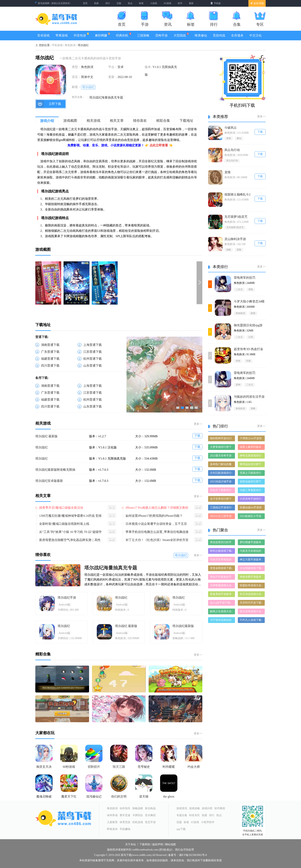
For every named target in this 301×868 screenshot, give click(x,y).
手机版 (216, 3)
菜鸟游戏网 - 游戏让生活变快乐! (54, 3)
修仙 (239, 138)
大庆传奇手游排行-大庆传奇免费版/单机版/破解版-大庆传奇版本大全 (251, 500)
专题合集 (182, 815)
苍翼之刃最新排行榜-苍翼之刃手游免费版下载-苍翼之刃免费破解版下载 (251, 474)
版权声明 (158, 845)
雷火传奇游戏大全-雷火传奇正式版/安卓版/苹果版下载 (251, 612)
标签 (141, 3)
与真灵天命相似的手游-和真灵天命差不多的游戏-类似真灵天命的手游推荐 (251, 552)
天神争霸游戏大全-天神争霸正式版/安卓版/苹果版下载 (221, 586)
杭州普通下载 (93, 359)
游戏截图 (70, 121)
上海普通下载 (93, 345)
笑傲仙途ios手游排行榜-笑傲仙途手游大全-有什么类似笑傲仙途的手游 (251, 508)
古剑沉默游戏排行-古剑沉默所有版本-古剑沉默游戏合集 (221, 474)
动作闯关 (125, 808)
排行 (108, 3)
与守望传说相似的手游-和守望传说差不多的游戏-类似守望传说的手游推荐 (221, 621)
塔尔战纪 (88, 87)
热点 (130, 3)
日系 (251, 337)
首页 (85, 3)
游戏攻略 (194, 808)
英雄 (229, 138)
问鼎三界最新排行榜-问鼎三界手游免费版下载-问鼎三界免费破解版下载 (251, 491)
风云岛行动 (232, 150)
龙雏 (227, 172)
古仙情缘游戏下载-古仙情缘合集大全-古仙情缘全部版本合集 (251, 569)
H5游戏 (167, 3)
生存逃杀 (237, 35)
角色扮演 (240, 313)
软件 (180, 3)
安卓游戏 (43, 35)
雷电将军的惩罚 (245, 278)
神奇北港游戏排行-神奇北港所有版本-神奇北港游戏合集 (251, 456)
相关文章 (117, 121)
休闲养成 (112, 815)
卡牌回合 (138, 815)
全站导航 (257, 3)
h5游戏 (195, 822)
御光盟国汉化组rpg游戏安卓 (248, 325)
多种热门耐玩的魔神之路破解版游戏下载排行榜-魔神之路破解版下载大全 (221, 465)
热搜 (96, 3)
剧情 (253, 313)
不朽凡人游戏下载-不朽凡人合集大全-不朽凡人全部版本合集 (251, 621)
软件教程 (220, 808)
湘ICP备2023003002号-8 (193, 855)
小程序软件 (208, 822)
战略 (229, 250)
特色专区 (194, 815)
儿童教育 (112, 822)
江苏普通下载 (93, 352)
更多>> (198, 424)
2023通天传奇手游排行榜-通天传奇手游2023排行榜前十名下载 (221, 456)
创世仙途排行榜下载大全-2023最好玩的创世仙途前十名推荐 (251, 482)
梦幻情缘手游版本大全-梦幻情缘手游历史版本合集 (251, 543)
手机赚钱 (125, 829)
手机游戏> (58, 45)
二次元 (239, 289)
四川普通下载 (50, 366)
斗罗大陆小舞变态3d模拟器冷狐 (249, 302)
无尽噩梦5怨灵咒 (236, 217)
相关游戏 (93, 121)
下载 (197, 436)
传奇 (238, 361)
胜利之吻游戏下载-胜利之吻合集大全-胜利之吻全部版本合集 (221, 552)
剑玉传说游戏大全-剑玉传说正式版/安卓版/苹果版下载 (251, 595)
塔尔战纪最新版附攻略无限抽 (55, 470)
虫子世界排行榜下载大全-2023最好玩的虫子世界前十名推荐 (221, 500)
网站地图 (170, 845)
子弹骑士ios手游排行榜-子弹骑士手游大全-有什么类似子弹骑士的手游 (251, 439)
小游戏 (154, 3)
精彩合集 (163, 121)
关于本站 (131, 845)
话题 (119, 3)
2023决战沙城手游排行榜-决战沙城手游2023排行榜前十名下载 (221, 482)
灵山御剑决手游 (235, 239)
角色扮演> (71, 45)
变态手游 (150, 822)
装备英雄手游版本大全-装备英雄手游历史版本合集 (221, 595)
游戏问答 (207, 808)
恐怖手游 (161, 35)
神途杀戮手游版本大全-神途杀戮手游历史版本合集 (251, 578)
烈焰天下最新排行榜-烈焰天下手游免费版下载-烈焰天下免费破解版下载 (221, 491)
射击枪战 (150, 808)
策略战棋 (138, 808)
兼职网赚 (102, 35)
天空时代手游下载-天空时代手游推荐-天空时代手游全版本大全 (251, 603)
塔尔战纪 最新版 (46, 436)
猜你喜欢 (140, 121)
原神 (238, 385)
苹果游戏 (62, 35)
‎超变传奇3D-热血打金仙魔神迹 (248, 349)
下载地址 (186, 121)
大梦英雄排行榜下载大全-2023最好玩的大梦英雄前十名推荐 (221, 448)
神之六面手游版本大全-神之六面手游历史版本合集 (251, 560)
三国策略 (143, 35)
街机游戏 (138, 822)
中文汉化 (256, 35)
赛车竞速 (125, 815)
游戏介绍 (47, 121)
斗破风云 (231, 128)
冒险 (239, 250)
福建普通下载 (50, 359)
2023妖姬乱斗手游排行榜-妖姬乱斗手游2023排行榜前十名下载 (251, 517)
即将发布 (112, 829)
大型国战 (181, 35)
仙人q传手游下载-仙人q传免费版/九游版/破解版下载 (221, 603)
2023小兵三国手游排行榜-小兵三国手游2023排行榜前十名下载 (221, 517)
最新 (191, 3)
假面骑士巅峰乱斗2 (237, 194)
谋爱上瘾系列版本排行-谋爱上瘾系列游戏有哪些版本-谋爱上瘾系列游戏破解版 (251, 448)
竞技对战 (219, 35)
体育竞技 (125, 822)
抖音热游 (81, 35)
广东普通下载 (50, 352)
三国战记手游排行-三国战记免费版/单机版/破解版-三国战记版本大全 (221, 508)
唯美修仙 (201, 35)
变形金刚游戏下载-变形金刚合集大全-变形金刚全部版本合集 (221, 569)
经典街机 (123, 35)
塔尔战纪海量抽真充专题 (106, 97)
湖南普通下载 (50, 345)
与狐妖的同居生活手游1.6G (249, 397)
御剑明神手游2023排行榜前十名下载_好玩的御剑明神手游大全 (221, 439)
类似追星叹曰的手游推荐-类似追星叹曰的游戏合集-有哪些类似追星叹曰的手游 (221, 543)
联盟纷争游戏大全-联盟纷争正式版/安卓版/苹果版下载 (251, 586)
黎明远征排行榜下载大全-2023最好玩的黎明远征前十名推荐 (251, 465)
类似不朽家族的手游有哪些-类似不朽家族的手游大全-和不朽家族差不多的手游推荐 (221, 578)
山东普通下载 (93, 366)
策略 (253, 408)
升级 (248, 361)
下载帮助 (145, 845)
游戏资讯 (182, 808)
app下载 (181, 829)
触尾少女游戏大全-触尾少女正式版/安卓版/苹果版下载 (221, 612)
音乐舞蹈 (150, 815)
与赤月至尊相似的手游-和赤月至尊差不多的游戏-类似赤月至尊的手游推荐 (221, 560)
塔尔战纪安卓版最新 (49, 481)
